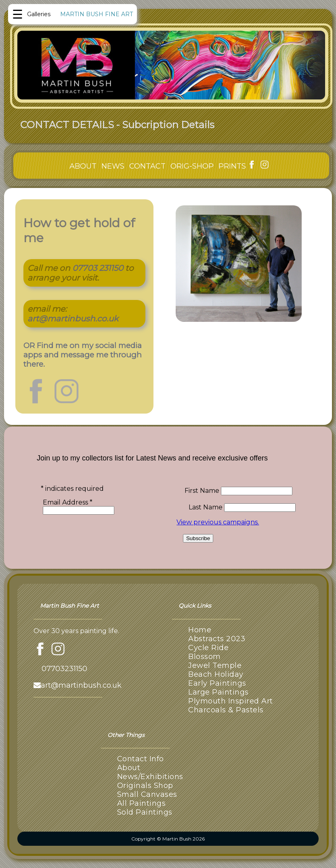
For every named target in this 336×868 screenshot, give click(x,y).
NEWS (113, 166)
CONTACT (147, 166)
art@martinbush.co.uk (73, 319)
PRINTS (232, 166)
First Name (203, 491)
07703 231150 (98, 268)
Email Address (68, 502)
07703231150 (64, 669)
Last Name (206, 507)
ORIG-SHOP (192, 166)
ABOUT (83, 166)
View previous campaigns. (218, 522)
